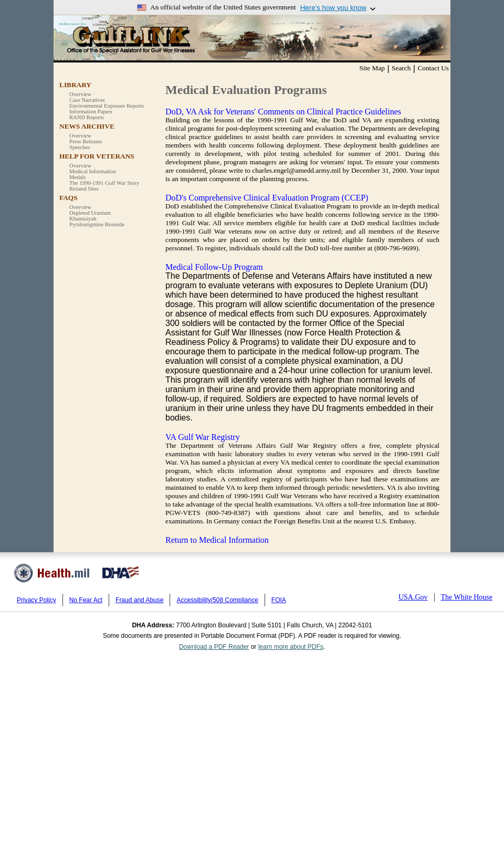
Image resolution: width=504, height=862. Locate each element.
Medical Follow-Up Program (214, 267)
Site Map (372, 68)
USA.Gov (413, 597)
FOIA (279, 600)
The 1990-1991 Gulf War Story (104, 183)
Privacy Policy (36, 600)
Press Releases (86, 141)
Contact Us (433, 68)
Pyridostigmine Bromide (97, 224)
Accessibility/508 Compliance (217, 600)
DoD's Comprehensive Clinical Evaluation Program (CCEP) (267, 198)
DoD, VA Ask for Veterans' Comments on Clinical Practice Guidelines (283, 112)
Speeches (80, 147)
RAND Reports (87, 117)
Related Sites (84, 189)
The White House (467, 597)
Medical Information (92, 171)
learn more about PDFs (291, 647)
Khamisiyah (83, 219)
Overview (80, 94)
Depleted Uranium (90, 213)
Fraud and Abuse (139, 600)
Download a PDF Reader (214, 647)
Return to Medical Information (217, 540)
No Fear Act (86, 600)
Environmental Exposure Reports (107, 106)
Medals (77, 177)
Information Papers (91, 112)
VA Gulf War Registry (203, 437)
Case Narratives (87, 100)
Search (401, 68)
